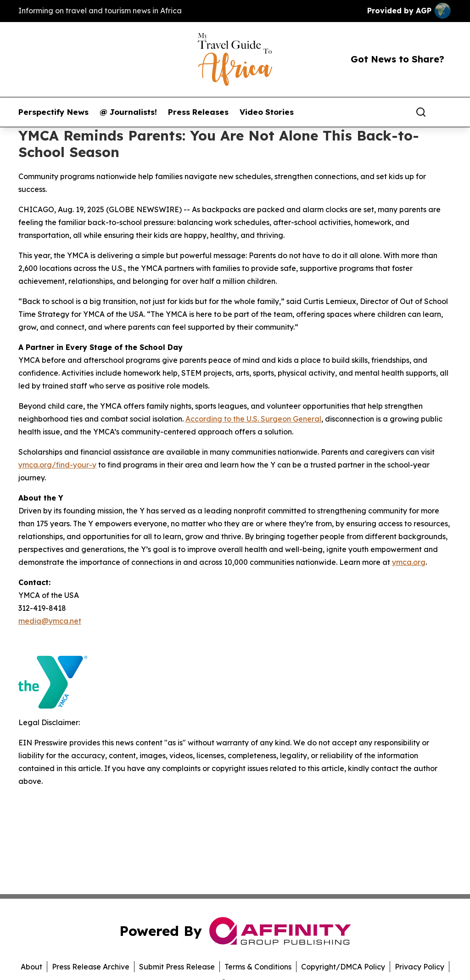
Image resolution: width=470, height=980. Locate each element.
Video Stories (267, 112)
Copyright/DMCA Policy (343, 967)
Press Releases (198, 112)
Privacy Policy (420, 967)
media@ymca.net (50, 621)
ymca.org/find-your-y (57, 465)
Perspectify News (53, 112)
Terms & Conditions (258, 967)
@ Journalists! (128, 112)
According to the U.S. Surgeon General (253, 419)
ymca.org (409, 562)
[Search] (421, 112)
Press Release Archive (91, 967)
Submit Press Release (177, 967)
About (31, 967)
